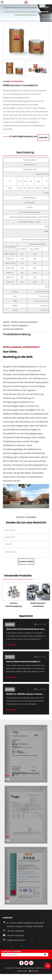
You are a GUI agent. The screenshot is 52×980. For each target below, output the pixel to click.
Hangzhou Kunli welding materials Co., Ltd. (31, 974)
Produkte (13, 12)
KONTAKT (43, 142)
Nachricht (9, 630)
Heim (6, 12)
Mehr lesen (11, 650)
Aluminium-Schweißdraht (30, 12)
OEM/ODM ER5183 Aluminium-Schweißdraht (24, 418)
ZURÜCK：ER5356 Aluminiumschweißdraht (20, 326)
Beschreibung (25, 156)
